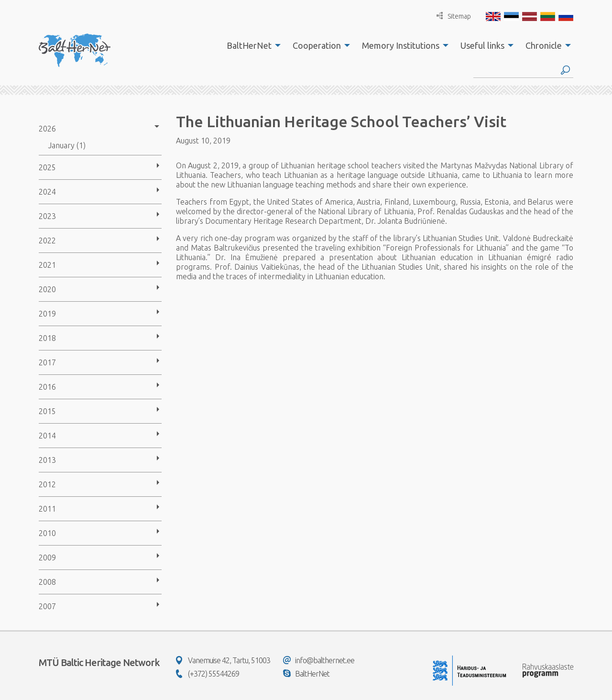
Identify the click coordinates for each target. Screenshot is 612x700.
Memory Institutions (401, 45)
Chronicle (544, 45)
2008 (47, 582)
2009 (47, 558)
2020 (47, 289)
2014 (47, 436)
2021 (47, 265)
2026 (47, 129)
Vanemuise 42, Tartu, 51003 (223, 660)
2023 (47, 216)
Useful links (482, 45)
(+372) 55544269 (208, 674)
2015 (47, 411)
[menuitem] (251, 45)
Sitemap (454, 16)
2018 (47, 338)
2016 (47, 387)
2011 (47, 509)
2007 (47, 606)
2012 (47, 484)
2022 (47, 241)
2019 (47, 314)
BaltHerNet (249, 45)
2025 (47, 167)
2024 (47, 192)
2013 (47, 460)
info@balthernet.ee (319, 660)
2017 (47, 362)
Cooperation (317, 45)
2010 (47, 533)
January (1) (67, 145)
